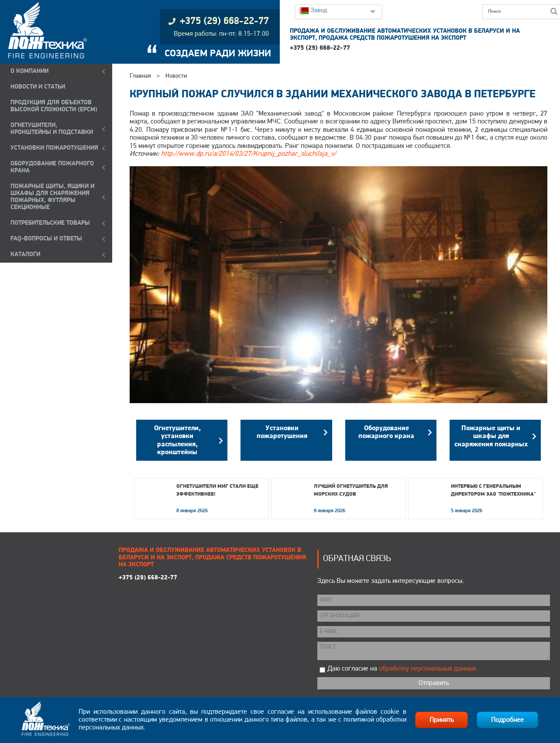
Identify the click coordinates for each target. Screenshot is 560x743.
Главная (140, 76)
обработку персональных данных (427, 669)
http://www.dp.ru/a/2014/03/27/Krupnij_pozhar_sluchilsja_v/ (249, 154)
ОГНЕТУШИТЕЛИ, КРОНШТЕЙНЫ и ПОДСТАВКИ (52, 129)
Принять (441, 720)
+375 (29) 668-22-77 (320, 48)
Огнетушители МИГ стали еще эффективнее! (217, 490)
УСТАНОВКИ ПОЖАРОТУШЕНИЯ (54, 148)
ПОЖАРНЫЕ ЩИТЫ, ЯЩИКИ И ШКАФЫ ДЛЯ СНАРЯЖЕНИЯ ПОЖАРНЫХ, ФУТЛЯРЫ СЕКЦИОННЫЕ (52, 197)
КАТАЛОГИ (25, 255)
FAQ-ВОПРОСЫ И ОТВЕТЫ (46, 239)
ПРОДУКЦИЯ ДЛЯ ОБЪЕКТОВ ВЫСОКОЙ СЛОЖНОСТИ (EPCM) (54, 106)
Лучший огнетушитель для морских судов (351, 490)
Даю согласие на (402, 669)
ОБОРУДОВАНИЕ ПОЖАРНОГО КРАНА (52, 167)
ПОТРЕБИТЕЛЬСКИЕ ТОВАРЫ (50, 223)
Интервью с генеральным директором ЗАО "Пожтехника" (493, 490)
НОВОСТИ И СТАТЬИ (38, 87)
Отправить (434, 683)
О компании (29, 71)
